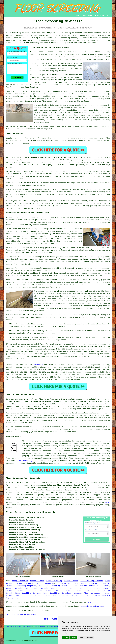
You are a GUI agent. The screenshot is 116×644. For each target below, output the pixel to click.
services (10, 380)
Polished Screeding (45, 583)
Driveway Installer (80, 596)
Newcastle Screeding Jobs (92, 606)
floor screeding (13, 377)
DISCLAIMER (106, 16)
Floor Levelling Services (74, 586)
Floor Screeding (16, 627)
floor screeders (84, 372)
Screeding (10, 591)
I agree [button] (66, 638)
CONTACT (97, 16)
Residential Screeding (49, 586)
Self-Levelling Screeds (92, 581)
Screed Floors (37, 581)
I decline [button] (73, 638)
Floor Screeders (36, 596)
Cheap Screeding (20, 581)
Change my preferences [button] (86, 638)
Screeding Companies (27, 586)
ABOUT (90, 16)
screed (79, 80)
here (107, 502)
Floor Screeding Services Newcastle (31, 512)
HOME (78, 16)
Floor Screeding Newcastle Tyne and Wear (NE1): (29, 33)
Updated (29, 627)
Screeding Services (39, 627)
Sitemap (7, 627)
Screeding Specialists (16, 596)
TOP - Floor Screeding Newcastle (21, 614)
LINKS (84, 16)
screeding (29, 495)
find (13, 483)
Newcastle (38, 365)
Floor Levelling (54, 581)
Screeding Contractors (68, 583)
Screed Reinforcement (99, 586)
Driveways (96, 596)
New (24, 627)
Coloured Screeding (15, 588)
